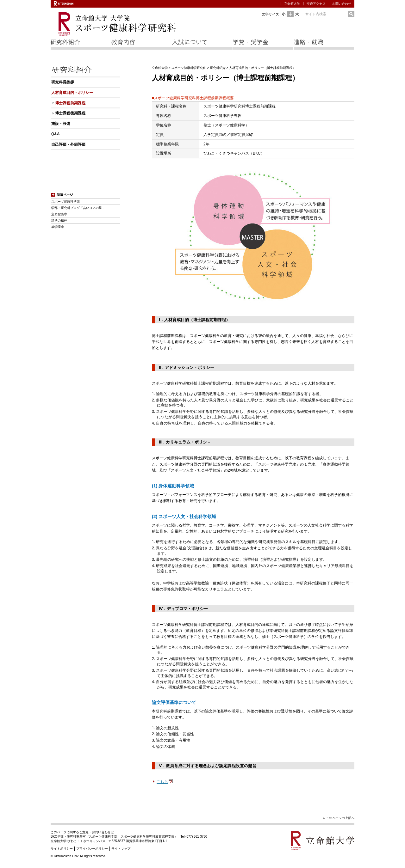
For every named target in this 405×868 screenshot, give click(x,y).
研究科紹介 (218, 68)
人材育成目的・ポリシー (72, 93)
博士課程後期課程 (70, 113)
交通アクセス (316, 4)
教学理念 (58, 227)
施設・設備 (61, 124)
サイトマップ (121, 849)
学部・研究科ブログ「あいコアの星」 (78, 208)
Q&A (56, 134)
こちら (165, 782)
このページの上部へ (340, 818)
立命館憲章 (59, 214)
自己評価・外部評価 (68, 144)
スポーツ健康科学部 (65, 202)
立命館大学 (292, 4)
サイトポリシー (62, 849)
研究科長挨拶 (63, 82)
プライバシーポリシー (92, 849)
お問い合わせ (342, 4)
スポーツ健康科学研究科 (189, 68)
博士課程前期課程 (70, 103)
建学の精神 (59, 220)
